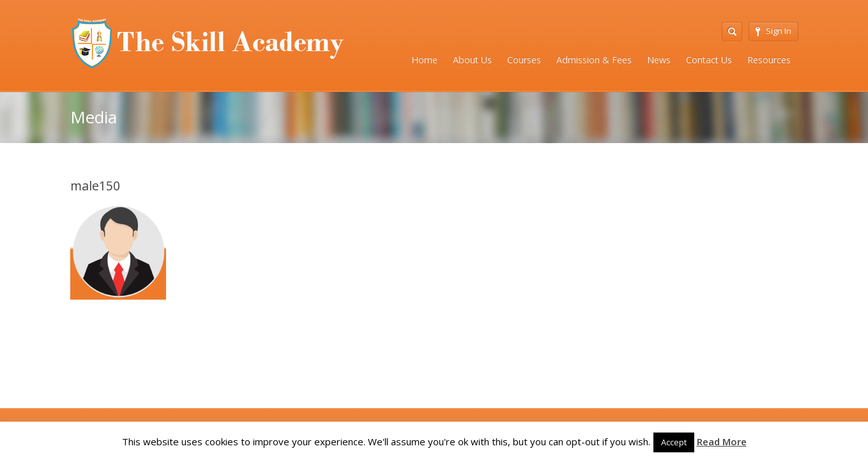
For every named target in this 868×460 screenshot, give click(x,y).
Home (424, 60)
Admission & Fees (594, 60)
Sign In (773, 31)
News (659, 60)
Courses (524, 60)
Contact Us (709, 60)
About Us (472, 60)
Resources (769, 60)
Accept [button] (674, 442)
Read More (722, 441)
